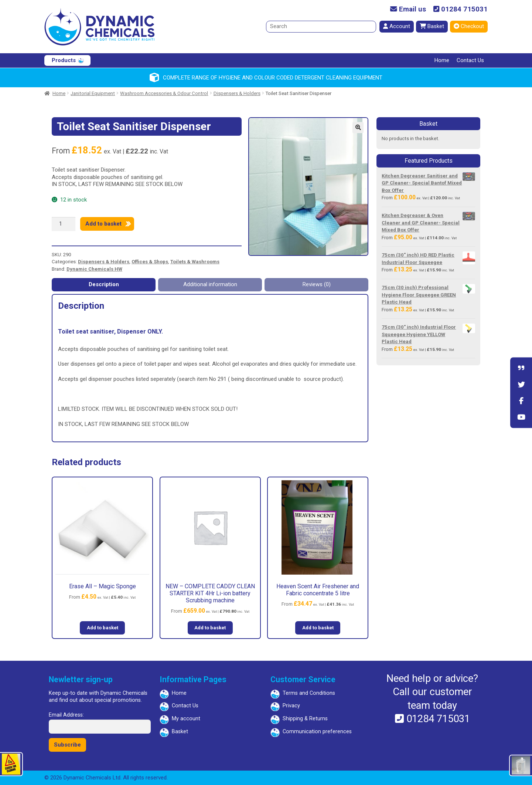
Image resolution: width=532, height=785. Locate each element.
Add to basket (103, 224)
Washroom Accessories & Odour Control (164, 93)
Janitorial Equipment (93, 93)
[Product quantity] (64, 224)
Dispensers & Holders (237, 93)
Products (64, 60)
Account (397, 26)
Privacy (291, 706)
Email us (408, 9)
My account (186, 719)
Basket (432, 26)
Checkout (469, 26)
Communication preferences (317, 732)
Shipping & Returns (305, 719)
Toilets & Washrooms (195, 262)
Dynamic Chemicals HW (94, 269)
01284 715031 (461, 9)
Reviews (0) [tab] (317, 284)
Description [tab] (104, 284)
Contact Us (470, 60)
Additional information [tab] (210, 284)
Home (442, 60)
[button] (358, 128)
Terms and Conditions (309, 693)
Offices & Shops (150, 262)
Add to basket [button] (103, 628)
